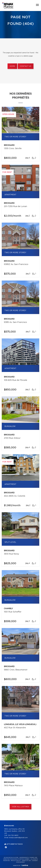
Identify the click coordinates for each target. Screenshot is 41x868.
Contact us (26, 66)
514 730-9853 (13, 835)
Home (12, 66)
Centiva (24, 865)
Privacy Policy (16, 861)
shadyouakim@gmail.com (18, 838)
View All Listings (20, 807)
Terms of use (26, 861)
